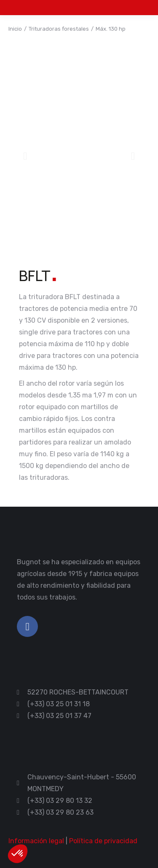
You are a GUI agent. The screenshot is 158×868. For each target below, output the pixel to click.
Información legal (36, 841)
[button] (25, 156)
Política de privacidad (103, 841)
